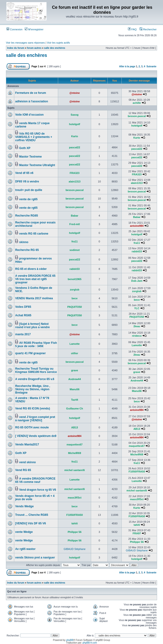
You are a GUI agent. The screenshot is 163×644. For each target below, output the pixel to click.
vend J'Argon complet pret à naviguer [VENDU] (35, 419)
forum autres (34, 48)
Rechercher (148, 29)
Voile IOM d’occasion (29, 115)
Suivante (151, 66)
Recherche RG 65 (27, 250)
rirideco (137, 336)
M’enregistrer (34, 29)
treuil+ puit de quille (29, 190)
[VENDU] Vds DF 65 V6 (30, 523)
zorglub (75, 290)
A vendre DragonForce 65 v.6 (35, 379)
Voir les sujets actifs (58, 43)
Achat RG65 (23, 315)
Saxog (75, 115)
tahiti (75, 523)
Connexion (14, 29)
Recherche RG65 (27, 216)
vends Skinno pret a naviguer (35, 558)
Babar (75, 216)
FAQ (132, 29)
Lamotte (75, 344)
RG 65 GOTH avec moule (32, 427)
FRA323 (75, 173)
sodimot (75, 250)
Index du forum (16, 48)
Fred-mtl (75, 224)
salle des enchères (55, 48)
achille (137, 103)
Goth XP (25, 148)
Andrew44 (75, 379)
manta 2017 (23, 334)
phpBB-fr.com (90, 643)
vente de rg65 (28, 199)
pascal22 (75, 147)
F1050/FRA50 (137, 472)
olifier (75, 353)
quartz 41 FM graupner (30, 353)
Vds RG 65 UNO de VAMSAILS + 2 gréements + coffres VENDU (34, 137)
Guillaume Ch (75, 408)
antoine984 (137, 226)
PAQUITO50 (75, 307)
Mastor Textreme (30, 157)
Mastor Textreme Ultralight (37, 165)
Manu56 (75, 389)
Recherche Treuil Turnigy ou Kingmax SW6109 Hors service (36, 370)
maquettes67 (75, 444)
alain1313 (75, 181)
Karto (75, 136)
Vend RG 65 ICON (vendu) (33, 408)
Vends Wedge (24, 506)
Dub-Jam (137, 281)
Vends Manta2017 (27, 444)
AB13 (75, 427)
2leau (137, 326)
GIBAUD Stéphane (75, 549)
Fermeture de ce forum (31, 93)
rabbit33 (137, 251)
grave (75, 370)
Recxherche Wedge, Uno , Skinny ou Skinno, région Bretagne (33, 389)
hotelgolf (75, 124)
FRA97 (137, 533)
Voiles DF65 (23, 307)
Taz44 (75, 400)
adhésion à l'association (32, 101)
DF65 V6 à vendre (27, 181)
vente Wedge (24, 532)
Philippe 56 (75, 532)
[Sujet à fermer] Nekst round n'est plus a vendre (33, 326)
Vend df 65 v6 (24, 173)
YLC (137, 308)
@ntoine (75, 93)
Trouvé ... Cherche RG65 (32, 515)
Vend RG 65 (23, 470)
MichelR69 (75, 453)
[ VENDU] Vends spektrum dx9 (36, 436)
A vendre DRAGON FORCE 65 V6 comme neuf (35, 480)
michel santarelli (75, 470)
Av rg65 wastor (25, 549)
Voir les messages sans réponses (25, 43)
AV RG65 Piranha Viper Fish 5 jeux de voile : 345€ (36, 345)
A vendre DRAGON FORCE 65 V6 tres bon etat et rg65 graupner (35, 279)
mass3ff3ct (75, 498)
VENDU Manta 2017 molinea (34, 298)
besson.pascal (137, 116)
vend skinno (28, 462)
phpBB (70, 640)
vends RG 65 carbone (34, 234)
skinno (24, 242)
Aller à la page (127, 66)
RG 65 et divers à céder (31, 269)
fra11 (75, 241)
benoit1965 (75, 279)
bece (75, 298)
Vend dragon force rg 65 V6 (38, 490)
